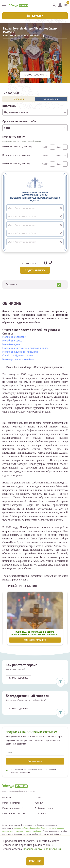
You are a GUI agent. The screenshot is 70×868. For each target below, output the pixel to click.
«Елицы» (39, 803)
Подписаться (35, 761)
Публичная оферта (44, 808)
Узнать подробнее (19, 678)
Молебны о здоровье (14, 337)
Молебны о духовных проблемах (21, 352)
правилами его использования (42, 849)
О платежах (41, 814)
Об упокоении (51, 99)
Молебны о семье (12, 341)
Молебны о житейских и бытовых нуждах (25, 348)
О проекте (7, 798)
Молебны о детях (12, 344)
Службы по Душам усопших (18, 355)
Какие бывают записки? (14, 814)
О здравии (19, 99)
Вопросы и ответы (11, 803)
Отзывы (39, 798)
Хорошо (35, 861)
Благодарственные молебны (18, 359)
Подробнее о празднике (35, 640)
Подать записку (35, 270)
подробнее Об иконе (35, 75)
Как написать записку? (13, 808)
